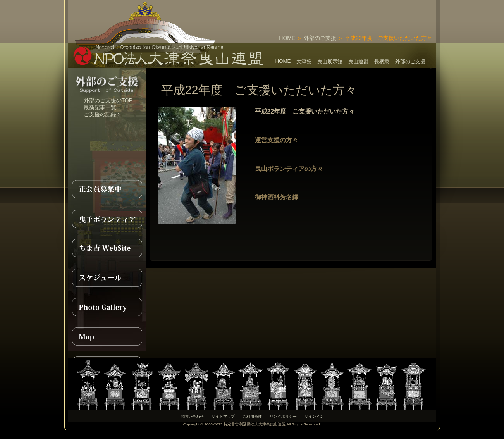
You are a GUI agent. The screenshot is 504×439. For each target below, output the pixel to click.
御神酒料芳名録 (277, 197)
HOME (287, 38)
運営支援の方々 (277, 140)
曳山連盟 (358, 61)
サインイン (314, 416)
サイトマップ (223, 416)
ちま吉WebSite (107, 248)
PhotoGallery (107, 307)
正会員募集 (107, 189)
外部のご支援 (320, 38)
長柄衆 (382, 61)
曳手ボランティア (107, 219)
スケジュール (107, 277)
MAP (107, 336)
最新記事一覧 (100, 107)
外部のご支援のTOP (108, 100)
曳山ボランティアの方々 (289, 169)
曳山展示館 (330, 61)
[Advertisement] (346, 12)
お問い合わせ (192, 416)
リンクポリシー (283, 416)
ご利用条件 (252, 416)
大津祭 (304, 61)
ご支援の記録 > (102, 114)
